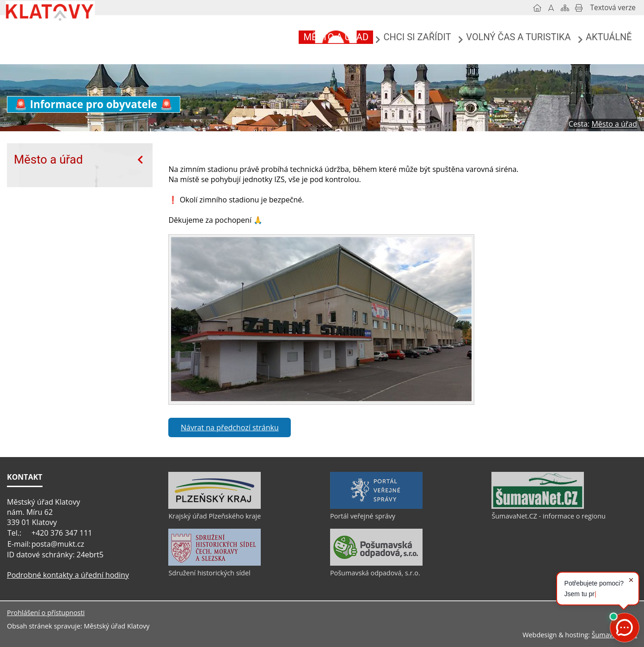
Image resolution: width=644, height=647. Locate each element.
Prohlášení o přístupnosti (46, 613)
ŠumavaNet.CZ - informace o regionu (548, 516)
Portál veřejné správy (363, 516)
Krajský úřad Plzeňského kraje (215, 516)
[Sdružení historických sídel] (215, 563)
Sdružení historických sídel (209, 573)
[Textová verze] (613, 8)
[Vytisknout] (579, 8)
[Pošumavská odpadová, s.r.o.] (376, 563)
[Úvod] (537, 8)
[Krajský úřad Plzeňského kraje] (215, 507)
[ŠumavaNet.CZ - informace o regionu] (538, 507)
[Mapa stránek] (565, 8)
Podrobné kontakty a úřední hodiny (68, 575)
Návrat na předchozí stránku (230, 427)
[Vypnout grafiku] (551, 8)
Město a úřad (48, 159)
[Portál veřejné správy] (376, 507)
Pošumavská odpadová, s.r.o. (375, 573)
